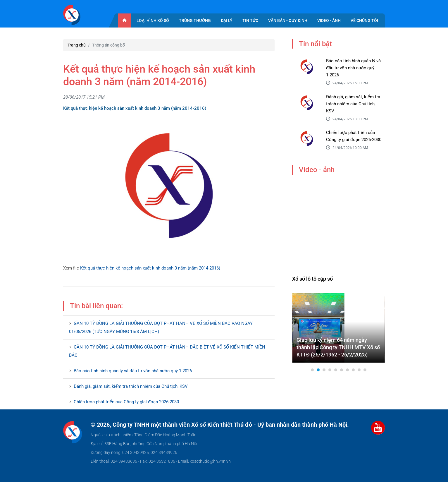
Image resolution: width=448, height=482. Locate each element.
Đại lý (227, 20)
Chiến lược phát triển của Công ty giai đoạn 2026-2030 (126, 402)
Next (377, 328)
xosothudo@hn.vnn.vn (210, 461)
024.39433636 (124, 461)
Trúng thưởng (195, 20)
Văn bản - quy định (288, 20)
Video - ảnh (329, 20)
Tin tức (250, 20)
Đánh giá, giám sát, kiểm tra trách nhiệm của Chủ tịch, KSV (131, 386)
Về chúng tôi (364, 20)
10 (365, 370)
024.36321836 (162, 461)
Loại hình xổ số (153, 20)
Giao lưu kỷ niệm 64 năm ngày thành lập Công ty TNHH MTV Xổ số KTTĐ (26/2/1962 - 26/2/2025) (338, 347)
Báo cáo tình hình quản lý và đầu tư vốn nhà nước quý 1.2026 (133, 371)
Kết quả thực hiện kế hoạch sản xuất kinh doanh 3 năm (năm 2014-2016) (150, 268)
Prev (300, 328)
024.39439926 (164, 452)
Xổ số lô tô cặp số (312, 279)
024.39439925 (136, 452)
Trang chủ (77, 45)
